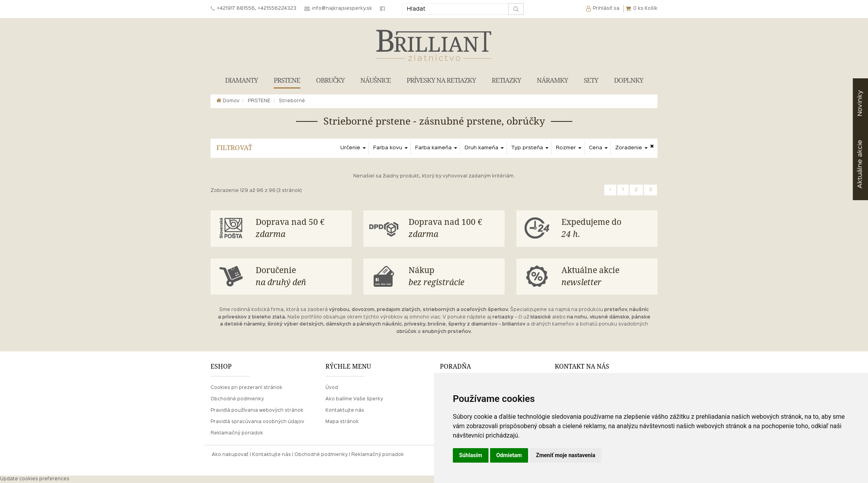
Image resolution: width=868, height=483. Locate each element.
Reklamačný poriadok (237, 433)
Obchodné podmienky (237, 399)
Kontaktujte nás (345, 411)
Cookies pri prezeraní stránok (246, 388)
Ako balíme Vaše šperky (354, 399)
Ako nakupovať (230, 455)
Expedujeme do (607, 229)
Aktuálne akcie (607, 277)
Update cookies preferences (35, 479)
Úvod (332, 388)
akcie (860, 164)
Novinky (860, 103)
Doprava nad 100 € (454, 229)
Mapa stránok (342, 422)
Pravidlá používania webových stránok (257, 411)
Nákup (454, 277)
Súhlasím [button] (471, 455)
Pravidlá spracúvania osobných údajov (257, 422)
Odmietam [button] (509, 455)
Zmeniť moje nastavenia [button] (566, 455)
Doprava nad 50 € (301, 229)
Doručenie (301, 277)
